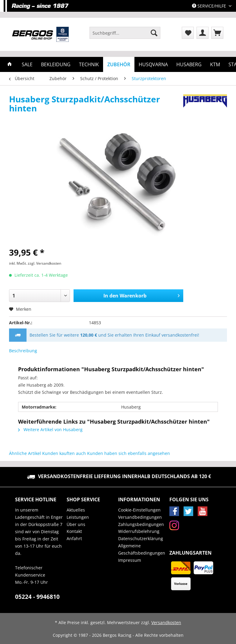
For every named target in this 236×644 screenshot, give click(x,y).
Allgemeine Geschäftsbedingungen (142, 549)
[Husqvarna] (153, 64)
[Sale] (27, 64)
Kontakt (74, 531)
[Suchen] (154, 33)
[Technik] (89, 64)
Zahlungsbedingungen (141, 524)
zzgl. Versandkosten (44, 263)
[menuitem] (125, 36)
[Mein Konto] (203, 33)
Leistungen (78, 517)
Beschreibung (23, 351)
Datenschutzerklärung (141, 538)
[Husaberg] (189, 64)
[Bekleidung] (56, 64)
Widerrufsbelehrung (139, 531)
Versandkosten (166, 622)
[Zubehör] (119, 64)
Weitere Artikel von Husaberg (50, 429)
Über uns (76, 524)
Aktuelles (76, 510)
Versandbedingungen (140, 517)
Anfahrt (74, 538)
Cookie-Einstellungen (139, 510)
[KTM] (215, 64)
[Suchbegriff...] (125, 33)
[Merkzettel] (188, 33)
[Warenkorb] (217, 33)
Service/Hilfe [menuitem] (210, 6)
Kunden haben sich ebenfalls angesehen (129, 453)
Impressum (130, 560)
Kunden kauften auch (64, 453)
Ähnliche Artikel (25, 453)
